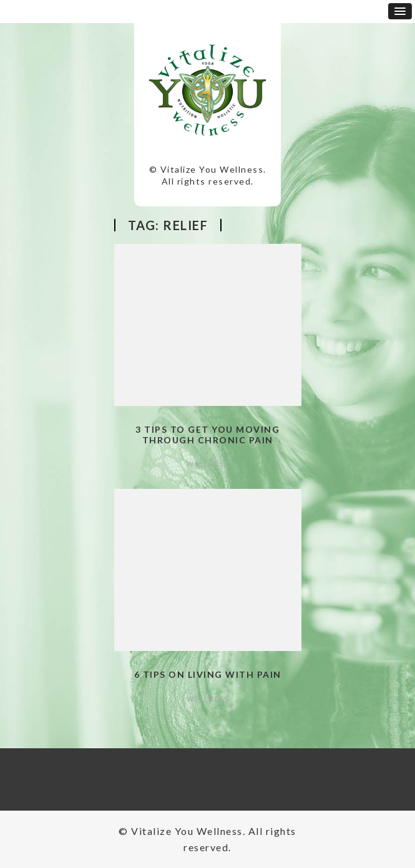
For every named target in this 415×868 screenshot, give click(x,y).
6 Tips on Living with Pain (208, 674)
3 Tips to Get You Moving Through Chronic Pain (207, 435)
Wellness (207, 464)
